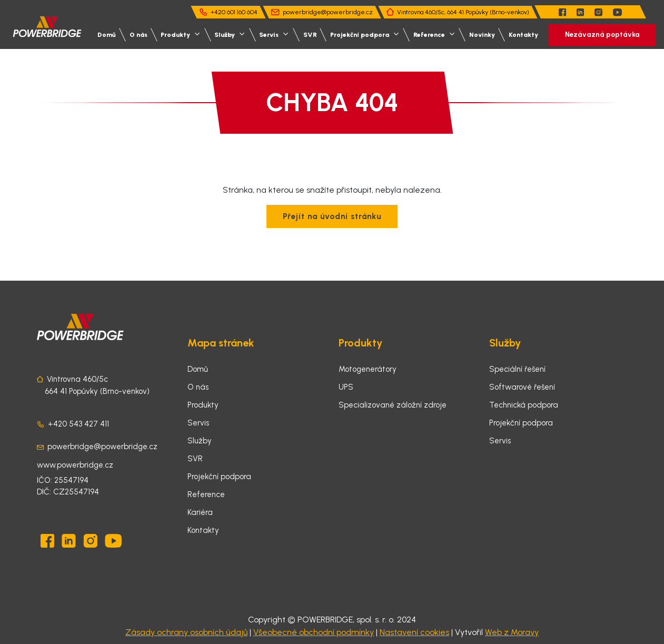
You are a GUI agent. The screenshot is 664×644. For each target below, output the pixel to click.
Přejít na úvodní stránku (332, 216)
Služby (200, 441)
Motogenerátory (368, 369)
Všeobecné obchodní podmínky (314, 632)
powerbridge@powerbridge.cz (328, 12)
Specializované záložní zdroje (393, 405)
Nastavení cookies (414, 632)
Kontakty (523, 35)
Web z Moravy (512, 632)
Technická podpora (524, 405)
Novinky (482, 35)
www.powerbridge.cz (75, 465)
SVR (310, 35)
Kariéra (200, 512)
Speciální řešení (517, 369)
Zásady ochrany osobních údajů (186, 632)
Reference (206, 494)
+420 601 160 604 (234, 12)
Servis (198, 423)
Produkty (203, 405)
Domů (107, 35)
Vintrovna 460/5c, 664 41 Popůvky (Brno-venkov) (463, 12)
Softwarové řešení (522, 387)
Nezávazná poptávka (602, 34)
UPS (346, 387)
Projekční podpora (219, 477)
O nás (138, 35)
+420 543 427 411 (78, 424)
